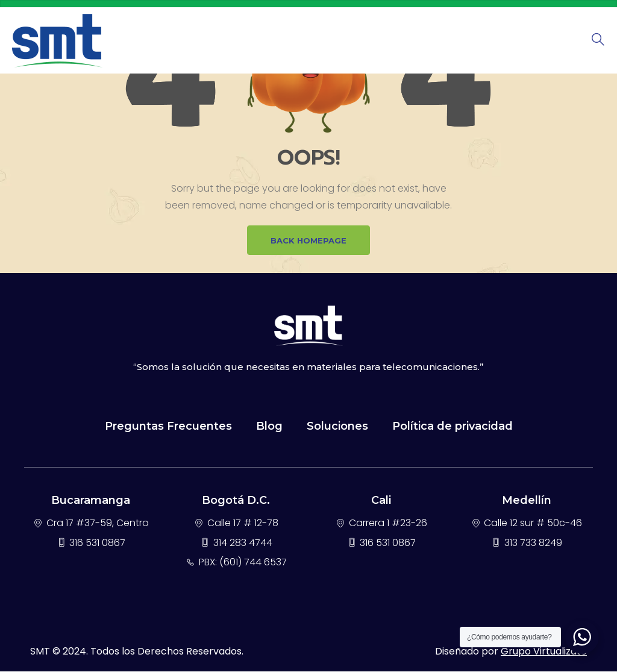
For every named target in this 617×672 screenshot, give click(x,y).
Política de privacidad (453, 427)
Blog (269, 427)
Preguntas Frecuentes (168, 427)
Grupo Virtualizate (544, 652)
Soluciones (337, 427)
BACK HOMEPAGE (308, 240)
